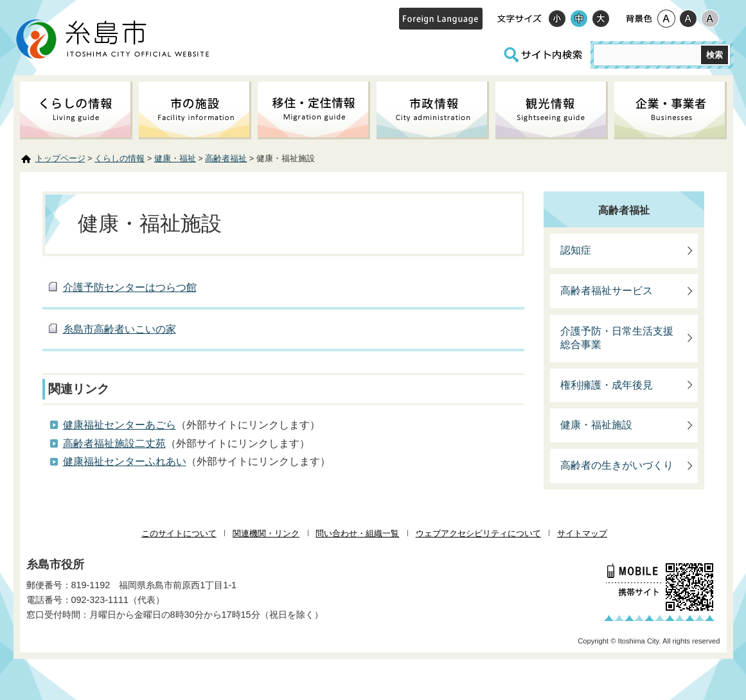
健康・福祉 (175, 158)
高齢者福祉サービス (607, 291)
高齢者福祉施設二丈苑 (114, 443)
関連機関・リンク (266, 533)
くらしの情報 (120, 158)
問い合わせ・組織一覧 (357, 533)
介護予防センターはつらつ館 (130, 287)
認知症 (576, 250)
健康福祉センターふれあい (125, 461)
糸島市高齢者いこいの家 (120, 329)
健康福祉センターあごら (120, 425)
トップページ (60, 158)
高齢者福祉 (226, 158)
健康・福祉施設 (596, 425)
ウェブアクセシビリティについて (478, 533)
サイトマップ (582, 533)
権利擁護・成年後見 (607, 385)
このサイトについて (179, 533)
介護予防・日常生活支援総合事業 (617, 338)
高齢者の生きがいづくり (617, 465)
